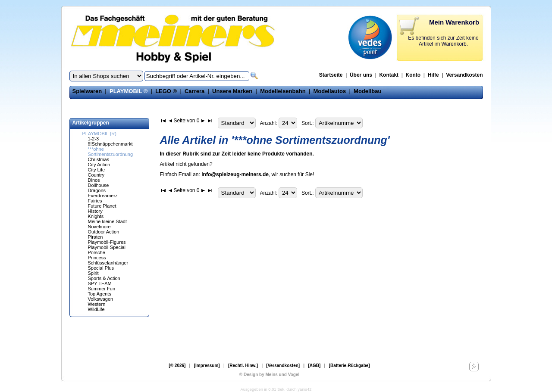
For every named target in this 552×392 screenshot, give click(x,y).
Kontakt (389, 75)
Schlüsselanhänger (108, 263)
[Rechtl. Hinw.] (243, 366)
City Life (97, 170)
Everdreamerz (103, 196)
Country (96, 175)
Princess (97, 258)
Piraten (96, 237)
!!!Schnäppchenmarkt (110, 144)
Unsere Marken (232, 91)
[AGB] (314, 366)
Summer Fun (102, 289)
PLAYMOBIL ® (129, 91)
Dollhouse (99, 185)
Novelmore (99, 227)
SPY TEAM (100, 283)
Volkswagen (101, 299)
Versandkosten (464, 75)
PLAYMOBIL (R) (99, 134)
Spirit (93, 273)
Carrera (194, 91)
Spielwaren (87, 91)
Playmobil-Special (107, 247)
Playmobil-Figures (107, 242)
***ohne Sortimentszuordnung (111, 152)
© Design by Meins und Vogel (269, 375)
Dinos (94, 180)
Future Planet (102, 206)
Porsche (97, 252)
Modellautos (329, 91)
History (95, 211)
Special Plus (101, 268)
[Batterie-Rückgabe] (350, 366)
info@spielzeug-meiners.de (235, 174)
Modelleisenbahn (283, 91)
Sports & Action (104, 278)
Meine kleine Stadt (108, 221)
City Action (99, 165)
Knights (96, 216)
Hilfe (433, 75)
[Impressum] (207, 366)
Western (97, 304)
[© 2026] (177, 366)
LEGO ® (166, 91)
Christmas (99, 159)
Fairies (95, 201)
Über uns (361, 75)
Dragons (97, 190)
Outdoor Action (104, 232)
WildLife (96, 309)
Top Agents (100, 294)
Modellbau (367, 91)
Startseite (331, 75)
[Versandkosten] (283, 366)
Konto (413, 75)
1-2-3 (94, 139)
